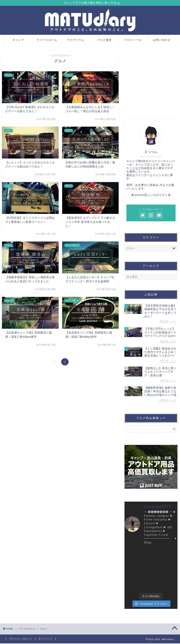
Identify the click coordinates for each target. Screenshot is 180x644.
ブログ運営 (104, 40)
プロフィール (133, 40)
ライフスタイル (47, 40)
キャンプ (18, 40)
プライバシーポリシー (21, 639)
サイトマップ (45, 639)
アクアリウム (76, 40)
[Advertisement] (151, 83)
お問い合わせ (162, 40)
